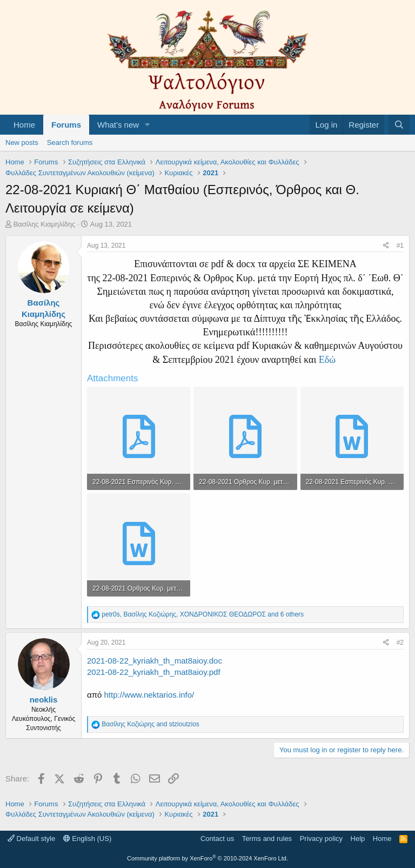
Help (358, 839)
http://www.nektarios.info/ (149, 695)
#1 (400, 246)
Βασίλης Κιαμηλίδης (45, 224)
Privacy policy (321, 839)
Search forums (70, 143)
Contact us (217, 839)
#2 (400, 642)
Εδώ (327, 360)
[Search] (399, 125)
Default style (31, 839)
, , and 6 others (203, 614)
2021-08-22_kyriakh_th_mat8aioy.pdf (154, 672)
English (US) (88, 839)
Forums (66, 125)
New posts (22, 143)
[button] (148, 125)
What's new (118, 125)
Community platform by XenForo (207, 858)
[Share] (386, 246)
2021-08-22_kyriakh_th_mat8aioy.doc (155, 661)
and (150, 724)
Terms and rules (267, 839)
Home (24, 125)
